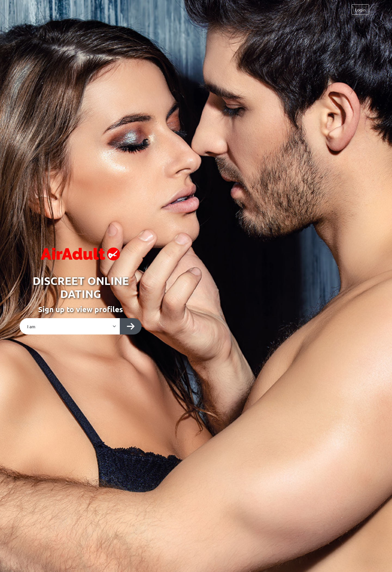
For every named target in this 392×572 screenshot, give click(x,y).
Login (360, 10)
